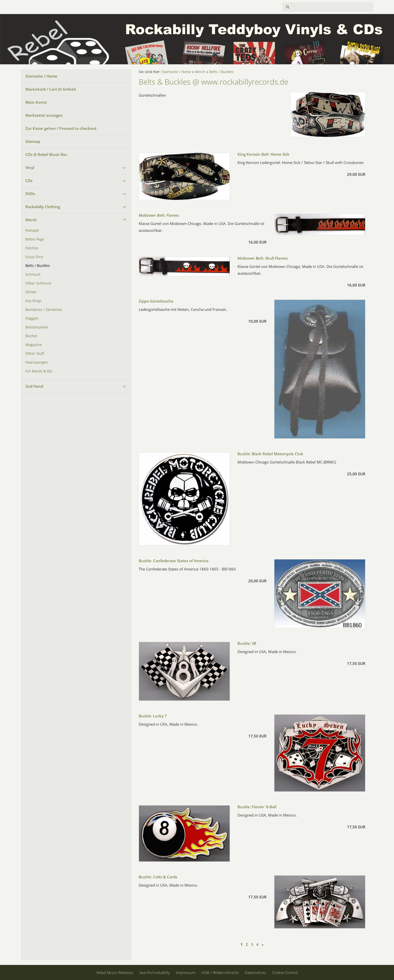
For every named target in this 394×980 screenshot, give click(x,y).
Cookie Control (285, 972)
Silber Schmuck (38, 283)
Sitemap (33, 141)
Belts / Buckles (38, 266)
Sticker (31, 292)
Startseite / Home (41, 76)
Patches (32, 248)
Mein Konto (36, 102)
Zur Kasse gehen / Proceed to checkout (61, 128)
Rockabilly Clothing (43, 207)
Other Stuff (35, 354)
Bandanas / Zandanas (44, 310)
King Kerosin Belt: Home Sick (263, 154)
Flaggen (32, 318)
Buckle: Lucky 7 (153, 716)
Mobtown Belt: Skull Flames (263, 258)
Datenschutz (255, 972)
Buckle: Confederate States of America (174, 561)
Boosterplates (37, 327)
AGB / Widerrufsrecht (220, 972)
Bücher (31, 336)
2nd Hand (34, 386)
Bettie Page (35, 239)
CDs (29, 181)
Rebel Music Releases (115, 972)
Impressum (186, 972)
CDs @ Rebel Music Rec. (47, 154)
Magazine (34, 345)
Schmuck (33, 274)
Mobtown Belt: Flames (159, 215)
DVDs (30, 194)
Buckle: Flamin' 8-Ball (257, 807)
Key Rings (34, 301)
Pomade (32, 230)
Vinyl (30, 167)
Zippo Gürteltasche (156, 301)
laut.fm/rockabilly (155, 972)
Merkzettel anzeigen (44, 115)
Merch (31, 220)
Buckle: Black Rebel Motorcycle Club (270, 454)
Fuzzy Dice (34, 257)
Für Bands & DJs (39, 371)
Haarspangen (37, 362)
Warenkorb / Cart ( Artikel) (51, 89)
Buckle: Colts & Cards (158, 877)
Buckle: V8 (247, 643)
